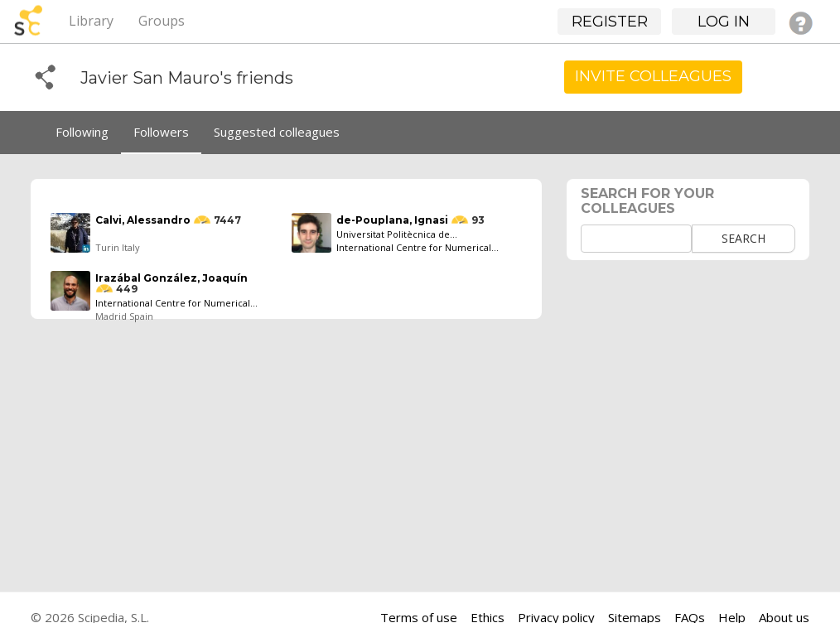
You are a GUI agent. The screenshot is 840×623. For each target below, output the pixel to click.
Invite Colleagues (653, 76)
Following (82, 132)
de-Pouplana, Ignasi (392, 220)
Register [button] (610, 22)
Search (743, 238)
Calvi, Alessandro (143, 220)
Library (91, 21)
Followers (161, 132)
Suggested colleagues (277, 132)
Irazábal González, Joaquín (171, 278)
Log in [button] (724, 22)
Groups (162, 21)
